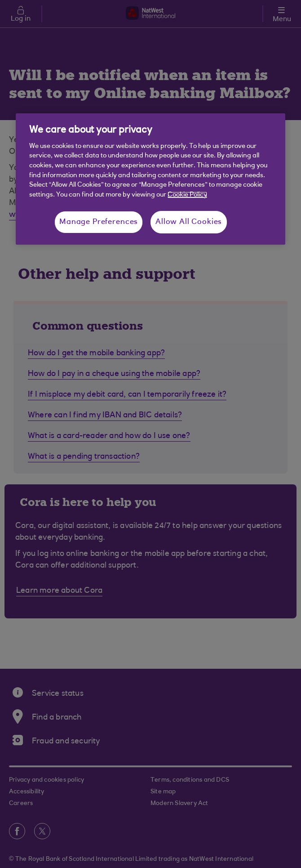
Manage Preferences (99, 222)
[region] (150, 179)
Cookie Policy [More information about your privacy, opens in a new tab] (187, 195)
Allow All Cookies (189, 222)
